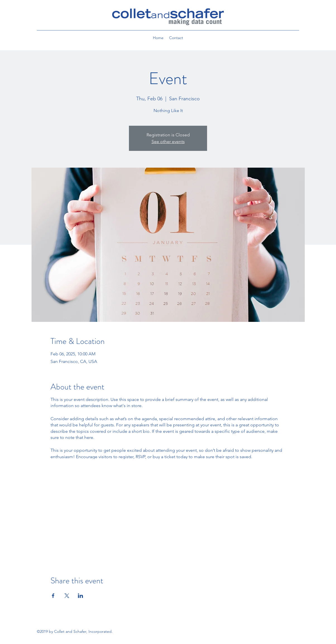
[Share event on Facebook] (53, 596)
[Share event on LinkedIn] (81, 596)
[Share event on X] (67, 596)
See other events (168, 142)
